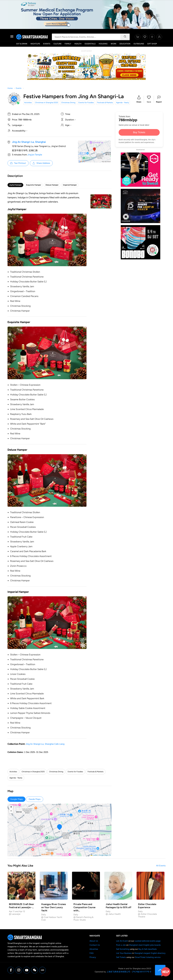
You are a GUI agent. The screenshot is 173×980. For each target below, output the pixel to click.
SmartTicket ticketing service (148, 957)
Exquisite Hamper (34, 185)
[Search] (125, 37)
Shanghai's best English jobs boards (145, 945)
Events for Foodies (86, 103)
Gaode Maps (35, 799)
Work (114, 44)
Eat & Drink (22, 44)
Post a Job (121, 945)
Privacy (93, 957)
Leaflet (94, 855)
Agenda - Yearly (123, 103)
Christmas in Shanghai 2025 (47, 103)
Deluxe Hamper (52, 185)
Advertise (94, 949)
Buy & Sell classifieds (148, 949)
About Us (94, 941)
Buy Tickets (139, 132)
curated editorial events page (148, 941)
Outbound (139, 44)
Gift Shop (152, 44)
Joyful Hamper (15, 185)
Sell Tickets (121, 957)
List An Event (122, 941)
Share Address (41, 163)
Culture (57, 44)
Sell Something (123, 949)
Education (125, 44)
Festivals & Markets (105, 103)
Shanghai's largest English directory (150, 953)
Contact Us (95, 945)
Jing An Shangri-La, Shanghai (29, 142)
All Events (161, 866)
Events (47, 44)
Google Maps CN (105, 855)
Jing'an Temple (35, 155)
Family (68, 44)
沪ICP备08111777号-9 (142, 972)
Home (10, 88)
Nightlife (35, 44)
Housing (103, 44)
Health (78, 44)
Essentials (90, 44)
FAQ (92, 953)
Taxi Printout (18, 163)
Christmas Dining (68, 103)
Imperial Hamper (70, 185)
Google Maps (16, 799)
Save (149, 102)
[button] (139, 99)
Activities (28, 103)
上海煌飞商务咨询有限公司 (118, 972)
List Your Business (124, 953)
